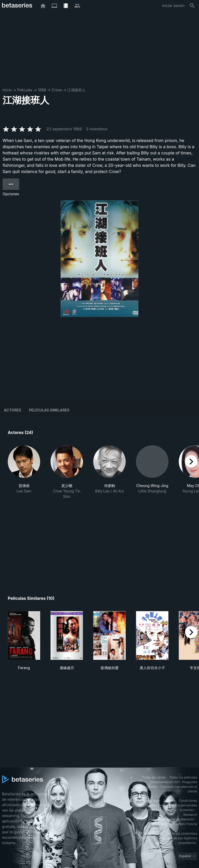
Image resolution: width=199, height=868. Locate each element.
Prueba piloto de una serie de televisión (165, 819)
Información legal (147, 801)
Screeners (187, 810)
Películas (25, 90)
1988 (42, 90)
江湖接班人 (76, 90)
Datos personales (184, 805)
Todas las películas (183, 777)
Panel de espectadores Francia (175, 824)
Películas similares (49, 410)
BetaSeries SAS (150, 810)
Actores (13, 410)
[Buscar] (192, 6)
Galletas (169, 801)
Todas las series (154, 777)
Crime (57, 90)
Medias (171, 810)
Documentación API (165, 782)
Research (190, 815)
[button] (24, 472)
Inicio (7, 90)
